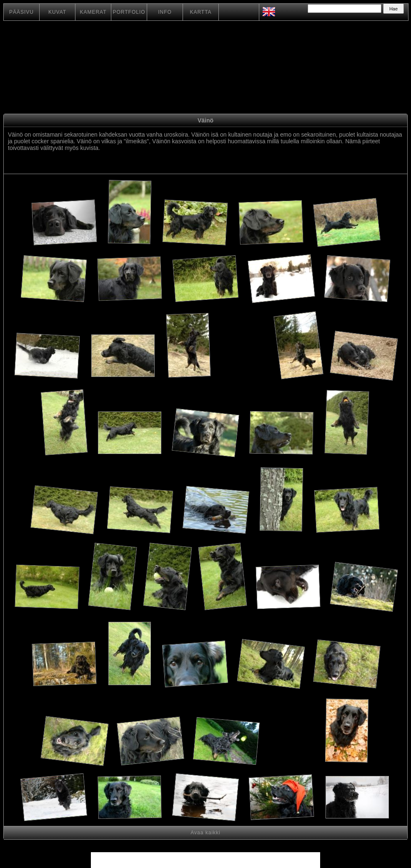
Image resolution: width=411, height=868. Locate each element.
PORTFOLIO (129, 12)
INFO (165, 12)
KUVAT (57, 12)
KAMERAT (93, 12)
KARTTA (200, 12)
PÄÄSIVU (21, 12)
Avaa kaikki (205, 833)
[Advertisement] (244, 357)
